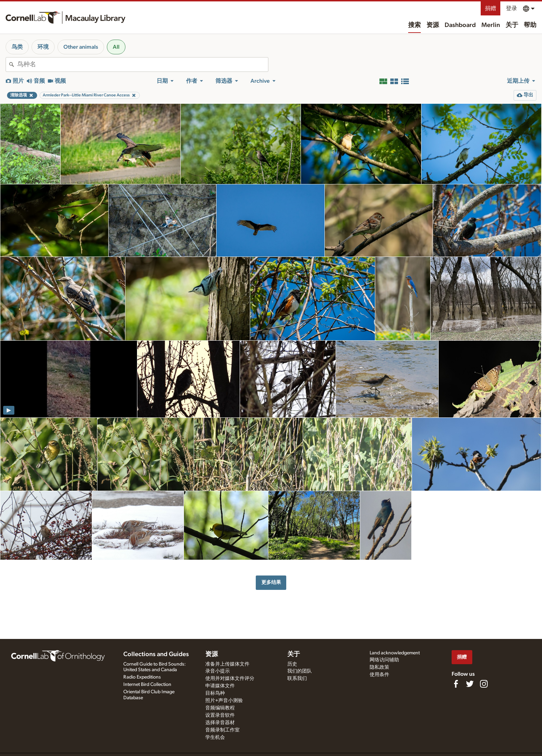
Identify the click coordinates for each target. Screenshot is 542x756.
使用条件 (379, 675)
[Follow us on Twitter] (470, 684)
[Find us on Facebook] (456, 684)
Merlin (491, 25)
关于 (512, 25)
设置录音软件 (220, 715)
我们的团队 (300, 671)
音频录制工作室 (222, 730)
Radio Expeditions (142, 677)
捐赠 (490, 8)
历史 (292, 664)
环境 (43, 47)
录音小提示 (218, 671)
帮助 (530, 25)
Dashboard (460, 25)
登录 (512, 8)
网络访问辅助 (384, 660)
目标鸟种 (215, 693)
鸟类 (17, 47)
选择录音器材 (220, 723)
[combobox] (143, 64)
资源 (433, 25)
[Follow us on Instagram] (484, 684)
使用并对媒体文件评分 (230, 679)
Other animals (81, 47)
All (116, 47)
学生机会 (215, 737)
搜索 (414, 25)
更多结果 (271, 582)
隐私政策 (379, 667)
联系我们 (297, 679)
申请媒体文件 (220, 686)
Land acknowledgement (395, 653)
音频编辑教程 (220, 708)
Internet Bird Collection (147, 685)
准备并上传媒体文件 (227, 664)
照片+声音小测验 (224, 701)
